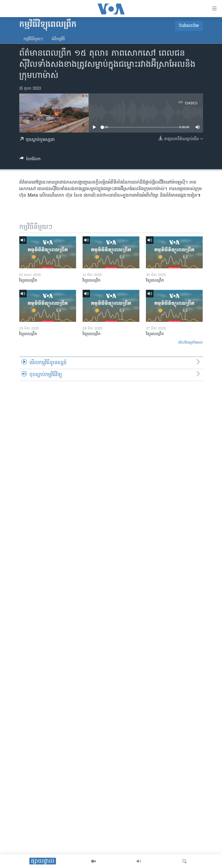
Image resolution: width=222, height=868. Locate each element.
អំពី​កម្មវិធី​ (58, 39)
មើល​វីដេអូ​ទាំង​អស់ (191, 343)
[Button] (30, 160)
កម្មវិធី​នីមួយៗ (33, 39)
